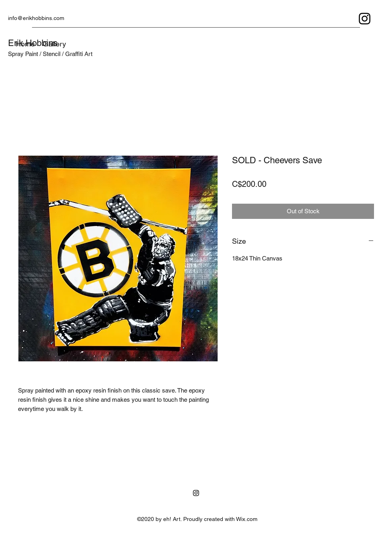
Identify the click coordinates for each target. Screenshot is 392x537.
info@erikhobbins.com (36, 18)
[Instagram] (365, 19)
